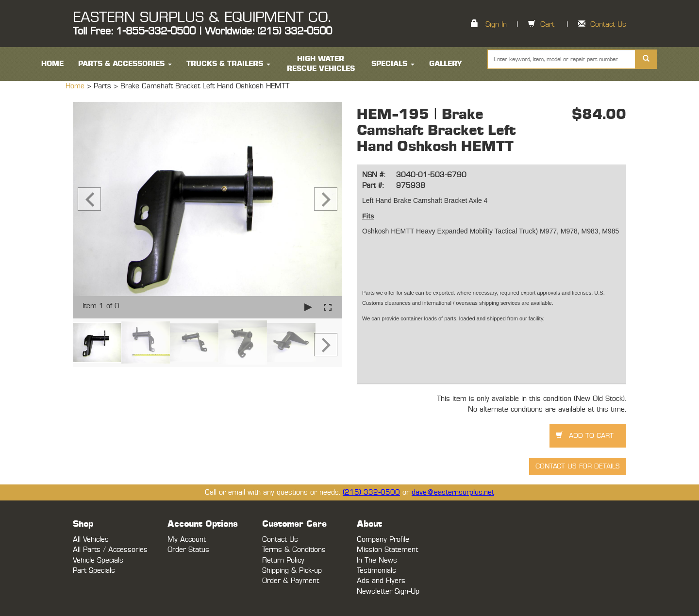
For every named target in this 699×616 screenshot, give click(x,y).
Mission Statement (387, 550)
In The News (377, 560)
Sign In (496, 25)
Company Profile (383, 540)
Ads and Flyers (381, 581)
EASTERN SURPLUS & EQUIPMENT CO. (202, 17)
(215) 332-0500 (371, 492)
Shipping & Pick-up (292, 571)
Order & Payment (291, 581)
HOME (52, 64)
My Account (187, 540)
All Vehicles (91, 540)
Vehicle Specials (98, 560)
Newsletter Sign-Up (388, 591)
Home (76, 86)
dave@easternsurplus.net (453, 492)
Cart (547, 25)
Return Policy (283, 560)
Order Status (188, 550)
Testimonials (376, 571)
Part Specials (94, 571)
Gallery (446, 64)
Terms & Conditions (294, 550)
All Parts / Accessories (110, 550)
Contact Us (608, 25)
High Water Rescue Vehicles (321, 64)
